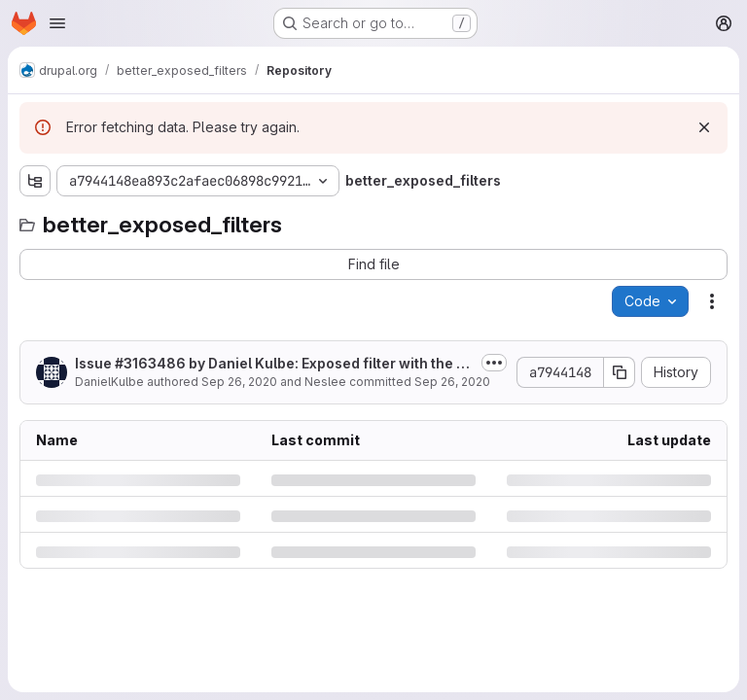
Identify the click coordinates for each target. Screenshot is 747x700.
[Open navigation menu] (57, 23)
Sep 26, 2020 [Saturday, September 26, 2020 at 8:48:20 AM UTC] (239, 382)
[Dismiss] (704, 127)
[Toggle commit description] (494, 363)
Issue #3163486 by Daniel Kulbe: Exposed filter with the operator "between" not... (274, 364)
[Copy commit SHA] (620, 372)
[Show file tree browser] (35, 181)
